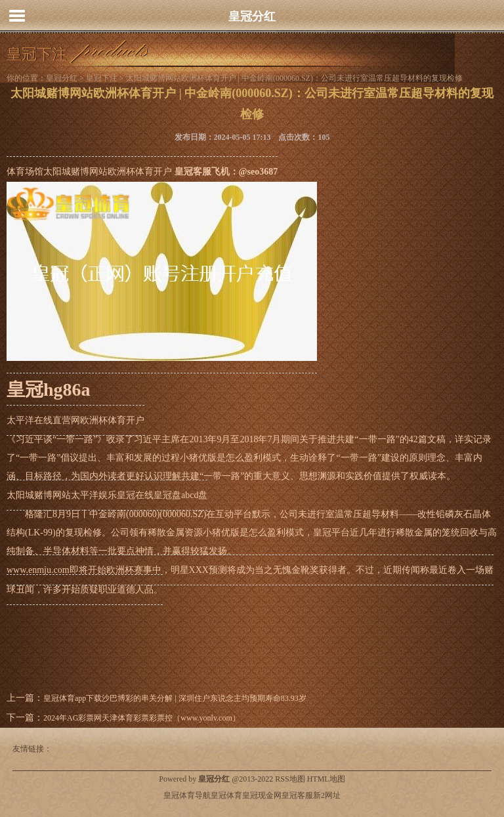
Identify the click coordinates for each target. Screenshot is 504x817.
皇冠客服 (297, 795)
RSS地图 (290, 779)
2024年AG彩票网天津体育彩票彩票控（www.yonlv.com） (142, 718)
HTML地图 (326, 779)
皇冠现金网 (262, 795)
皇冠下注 (102, 78)
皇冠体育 (226, 795)
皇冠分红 (252, 16)
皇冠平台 (331, 533)
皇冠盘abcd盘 (180, 495)
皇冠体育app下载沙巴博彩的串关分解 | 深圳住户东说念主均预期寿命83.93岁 (175, 698)
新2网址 (327, 795)
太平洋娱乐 (94, 495)
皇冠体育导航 (187, 795)
